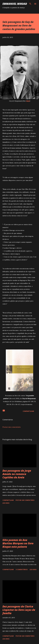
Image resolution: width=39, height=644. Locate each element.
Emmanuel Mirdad (15, 4)
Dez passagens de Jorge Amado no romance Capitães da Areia (17, 474)
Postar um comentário (12, 427)
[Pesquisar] (30, 4)
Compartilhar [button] (28, 411)
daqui (28, 101)
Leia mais (6, 503)
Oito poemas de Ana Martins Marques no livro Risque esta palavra (18, 543)
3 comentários (22, 569)
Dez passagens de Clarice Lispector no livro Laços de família (19, 610)
